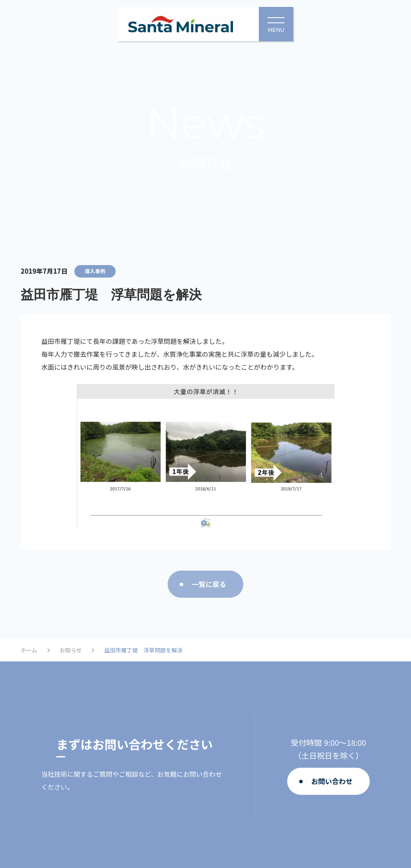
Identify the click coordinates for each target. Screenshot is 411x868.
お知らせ (71, 650)
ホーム (29, 650)
